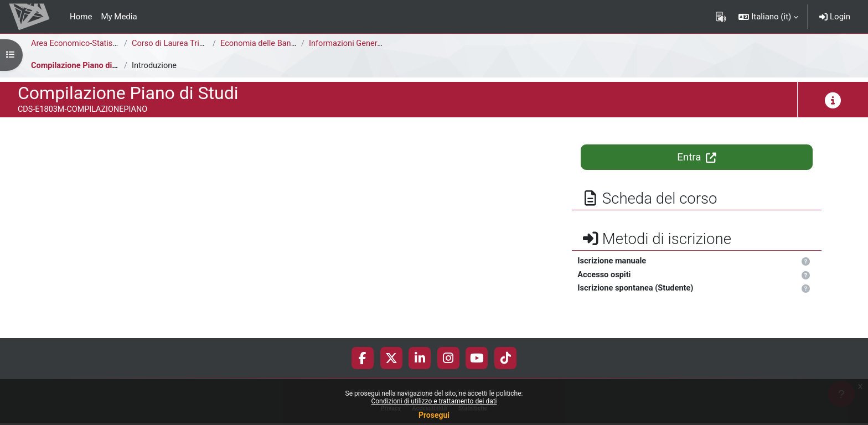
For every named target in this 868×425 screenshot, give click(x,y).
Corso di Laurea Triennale (179, 44)
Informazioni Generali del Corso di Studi (382, 44)
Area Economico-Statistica (80, 44)
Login (835, 17)
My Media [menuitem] (119, 17)
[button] (768, 17)
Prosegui (434, 415)
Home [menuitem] (81, 17)
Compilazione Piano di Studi (84, 66)
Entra (697, 157)
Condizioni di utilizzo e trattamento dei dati (434, 401)
